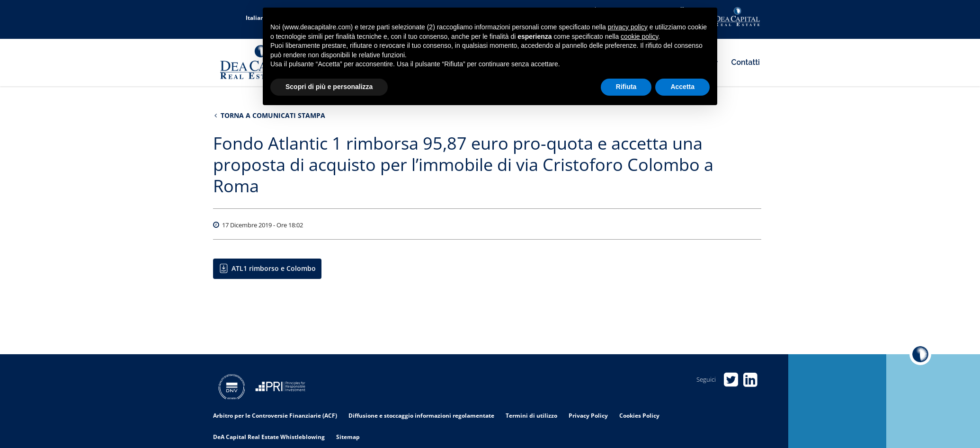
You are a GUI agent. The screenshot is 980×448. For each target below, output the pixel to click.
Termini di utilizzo (531, 416)
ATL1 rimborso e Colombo (274, 268)
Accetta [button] (682, 87)
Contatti (746, 62)
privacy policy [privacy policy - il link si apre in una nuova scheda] (628, 27)
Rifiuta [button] (626, 87)
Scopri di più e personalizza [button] (329, 87)
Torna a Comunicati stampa (270, 115)
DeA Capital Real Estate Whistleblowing (269, 437)
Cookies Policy (639, 416)
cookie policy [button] (639, 36)
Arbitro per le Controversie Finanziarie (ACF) (275, 416)
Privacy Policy (588, 416)
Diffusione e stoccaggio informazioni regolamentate (421, 416)
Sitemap (348, 437)
